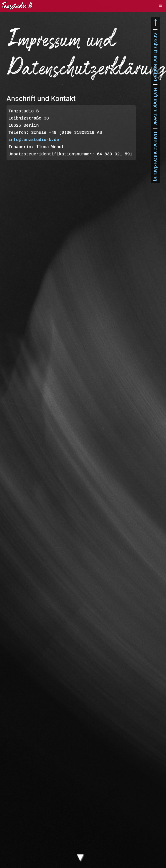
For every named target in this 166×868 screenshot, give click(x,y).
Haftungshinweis (155, 107)
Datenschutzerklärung (155, 156)
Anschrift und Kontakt (155, 57)
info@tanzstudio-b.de (34, 140)
